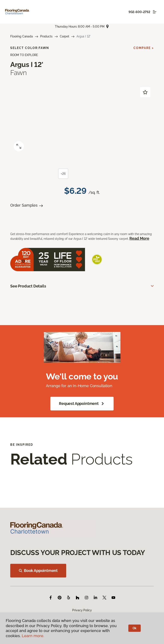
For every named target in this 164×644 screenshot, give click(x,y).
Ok (135, 628)
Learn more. (33, 636)
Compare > (144, 48)
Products (46, 36)
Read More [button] (139, 238)
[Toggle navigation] (155, 12)
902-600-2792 (139, 12)
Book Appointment (38, 571)
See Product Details (28, 286)
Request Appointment (82, 404)
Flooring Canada (22, 36)
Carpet (64, 36)
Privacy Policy (82, 610)
